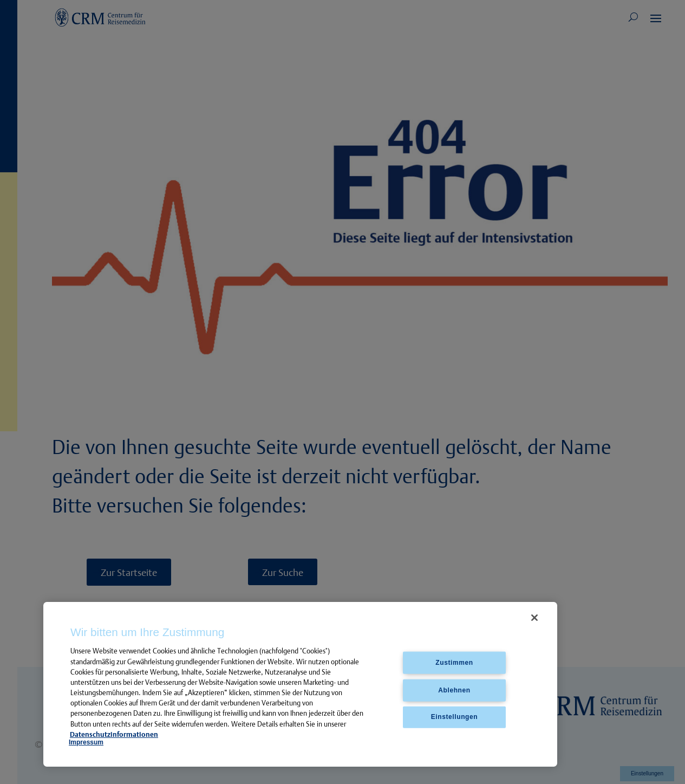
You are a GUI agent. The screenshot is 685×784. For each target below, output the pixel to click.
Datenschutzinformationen (114, 734)
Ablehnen (454, 690)
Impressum (86, 742)
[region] (300, 685)
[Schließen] (534, 618)
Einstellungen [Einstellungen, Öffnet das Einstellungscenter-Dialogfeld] (454, 717)
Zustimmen (454, 662)
